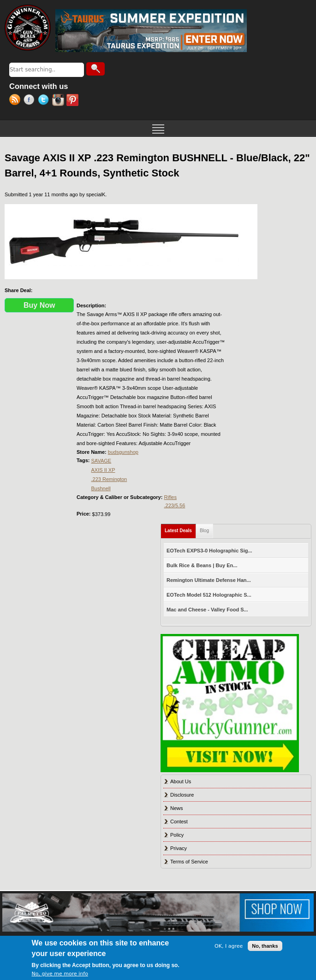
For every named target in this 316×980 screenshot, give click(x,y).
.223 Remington (109, 479)
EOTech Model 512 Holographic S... (209, 595)
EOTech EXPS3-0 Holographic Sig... (209, 551)
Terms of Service (189, 862)
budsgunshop (123, 452)
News (177, 808)
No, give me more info (60, 974)
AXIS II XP (103, 470)
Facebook (31, 101)
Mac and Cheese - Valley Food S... (207, 610)
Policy (177, 835)
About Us (181, 781)
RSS (16, 101)
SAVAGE (101, 461)
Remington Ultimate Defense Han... (209, 580)
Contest (179, 822)
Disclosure (182, 795)
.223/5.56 (174, 505)
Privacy (179, 848)
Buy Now (39, 305)
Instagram (59, 101)
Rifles (170, 497)
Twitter (45, 101)
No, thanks (265, 946)
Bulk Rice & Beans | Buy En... (202, 565)
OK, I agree (229, 946)
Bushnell (101, 488)
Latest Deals (180, 529)
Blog (204, 531)
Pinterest (74, 101)
